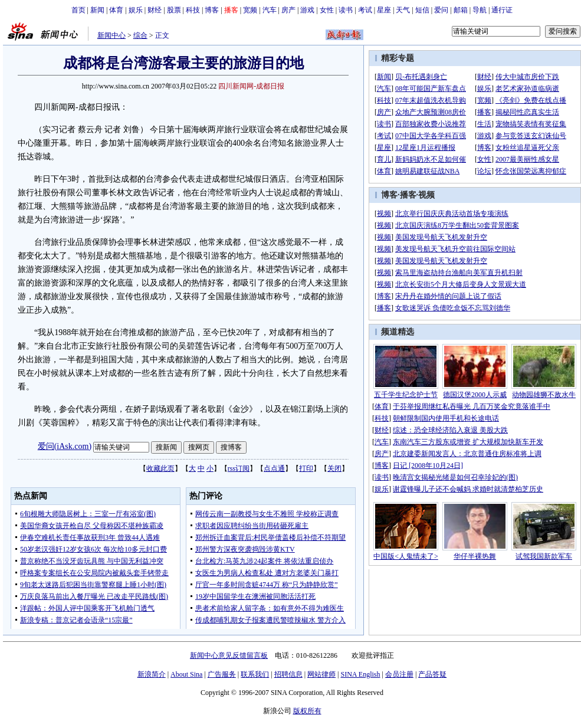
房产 (288, 10)
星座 (384, 10)
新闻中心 (111, 35)
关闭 (334, 468)
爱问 (441, 10)
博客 (212, 10)
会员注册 (399, 674)
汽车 (270, 10)
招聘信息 (288, 674)
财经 (155, 10)
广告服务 (222, 674)
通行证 (502, 10)
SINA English (360, 674)
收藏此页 (160, 468)
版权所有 (307, 711)
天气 (403, 10)
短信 (422, 10)
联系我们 (255, 674)
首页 (78, 10)
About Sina (186, 674)
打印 (306, 468)
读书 (346, 10)
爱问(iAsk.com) (65, 446)
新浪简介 (152, 674)
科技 (193, 10)
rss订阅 (239, 468)
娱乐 (136, 10)
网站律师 (321, 674)
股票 (174, 10)
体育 (116, 10)
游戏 (307, 10)
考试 (365, 10)
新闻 (97, 10)
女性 (327, 10)
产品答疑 (432, 674)
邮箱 (461, 10)
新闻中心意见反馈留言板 (229, 655)
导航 (480, 10)
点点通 (274, 468)
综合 (140, 35)
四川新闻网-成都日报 (251, 86)
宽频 (250, 10)
